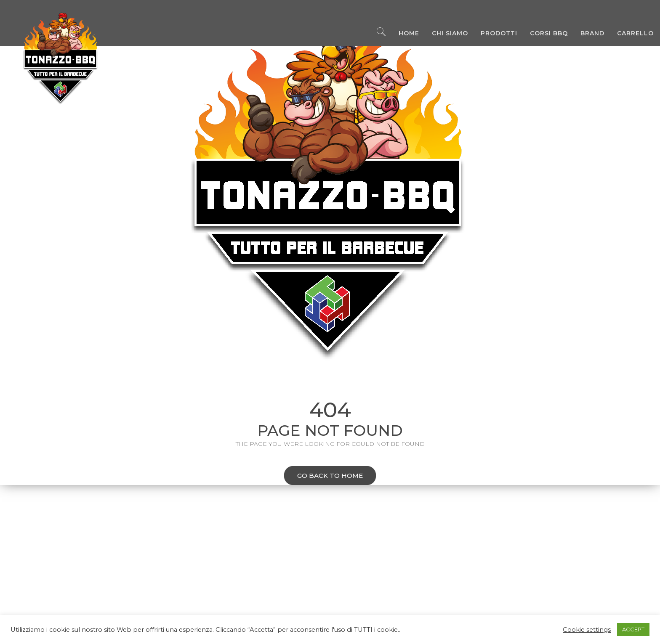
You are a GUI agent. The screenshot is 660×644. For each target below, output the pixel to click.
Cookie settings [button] (587, 630)
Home (403, 34)
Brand (586, 34)
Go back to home (323, 476)
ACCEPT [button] (633, 629)
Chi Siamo (444, 34)
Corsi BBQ (543, 34)
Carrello (629, 34)
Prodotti (493, 34)
